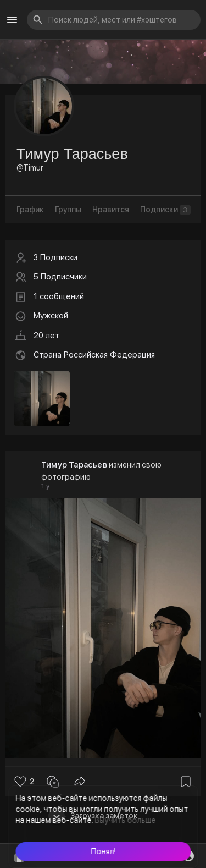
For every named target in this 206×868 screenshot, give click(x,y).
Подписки (165, 210)
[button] (103, 851)
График (30, 210)
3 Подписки (55, 257)
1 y (46, 486)
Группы (68, 210)
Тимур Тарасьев (74, 465)
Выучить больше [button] (125, 820)
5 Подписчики (60, 277)
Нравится (111, 210)
